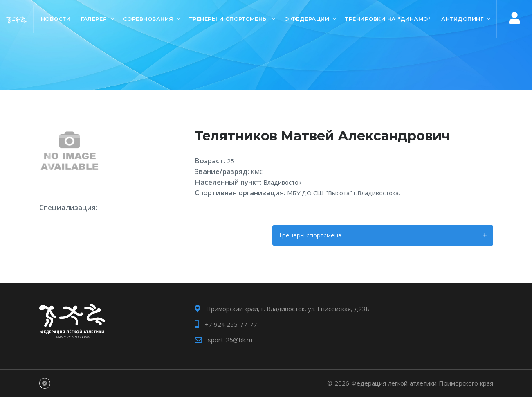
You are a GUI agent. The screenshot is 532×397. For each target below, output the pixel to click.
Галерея (94, 19)
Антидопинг (462, 19)
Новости (56, 19)
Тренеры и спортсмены (229, 19)
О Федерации (307, 19)
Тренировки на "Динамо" (388, 19)
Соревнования (148, 19)
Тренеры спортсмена (310, 235)
